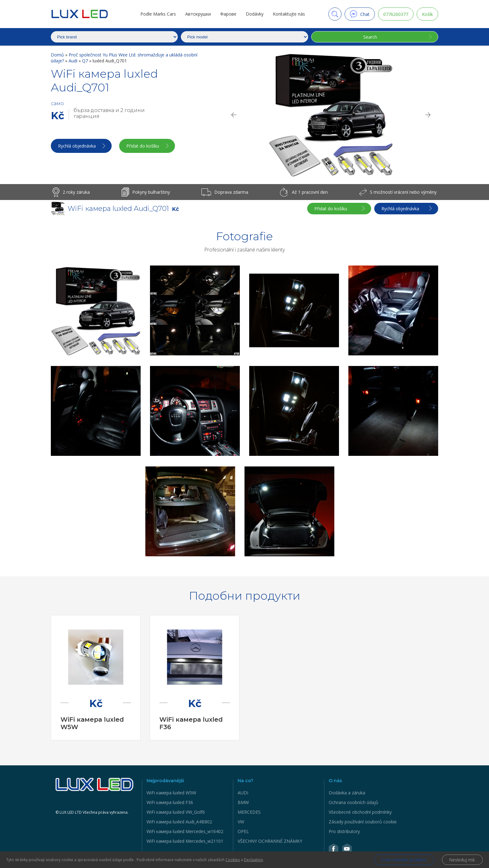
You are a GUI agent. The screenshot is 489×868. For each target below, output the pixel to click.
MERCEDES (249, 812)
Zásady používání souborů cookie (363, 822)
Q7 (86, 61)
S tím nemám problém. (404, 860)
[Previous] (234, 115)
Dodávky (255, 14)
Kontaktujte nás (289, 14)
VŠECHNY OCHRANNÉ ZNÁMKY (270, 841)
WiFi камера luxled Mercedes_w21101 (185, 841)
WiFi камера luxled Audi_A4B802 (179, 822)
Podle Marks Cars (158, 14)
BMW (243, 802)
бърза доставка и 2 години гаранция (109, 113)
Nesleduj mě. (462, 860)
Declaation (253, 860)
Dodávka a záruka (347, 793)
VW (241, 822)
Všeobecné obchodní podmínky (360, 812)
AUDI (243, 793)
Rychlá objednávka (77, 146)
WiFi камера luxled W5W (171, 793)
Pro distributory (344, 831)
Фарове (228, 14)
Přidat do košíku (143, 146)
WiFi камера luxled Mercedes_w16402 (185, 831)
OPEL (243, 831)
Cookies (233, 860)
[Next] (428, 115)
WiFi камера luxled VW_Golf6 (176, 812)
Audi (74, 61)
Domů (58, 55)
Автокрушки (198, 14)
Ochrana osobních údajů (353, 802)
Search (370, 37)
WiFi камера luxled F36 (170, 802)
